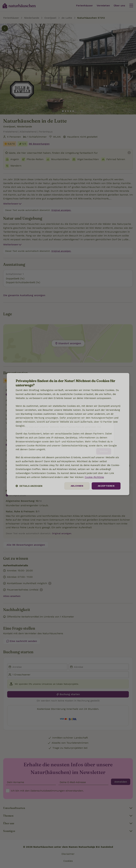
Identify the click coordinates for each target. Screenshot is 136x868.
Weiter (104, 449)
